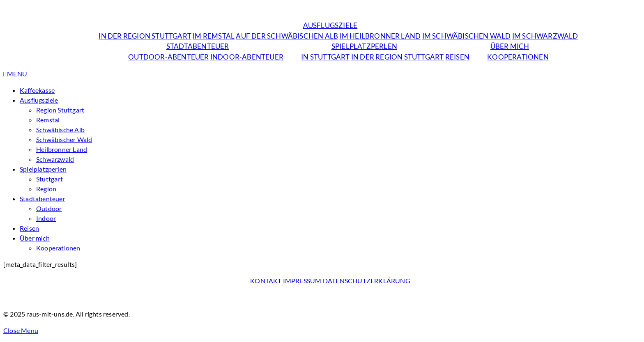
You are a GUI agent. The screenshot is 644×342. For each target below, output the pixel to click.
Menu (15, 74)
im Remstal (214, 36)
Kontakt (266, 281)
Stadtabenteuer (198, 46)
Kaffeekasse (37, 90)
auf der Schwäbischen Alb (287, 36)
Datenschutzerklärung (367, 281)
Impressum (302, 281)
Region (46, 189)
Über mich (510, 46)
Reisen (457, 57)
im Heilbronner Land (380, 36)
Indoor (46, 218)
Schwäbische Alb (60, 130)
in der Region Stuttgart (145, 36)
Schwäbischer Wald (64, 139)
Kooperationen (518, 57)
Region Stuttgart (60, 110)
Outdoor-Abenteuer (168, 57)
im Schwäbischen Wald (467, 36)
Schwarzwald (55, 159)
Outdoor (49, 208)
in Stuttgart (325, 57)
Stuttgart (49, 179)
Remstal (48, 120)
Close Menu (21, 330)
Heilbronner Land (62, 149)
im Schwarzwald (545, 36)
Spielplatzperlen (364, 46)
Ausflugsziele (330, 25)
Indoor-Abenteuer (247, 57)
